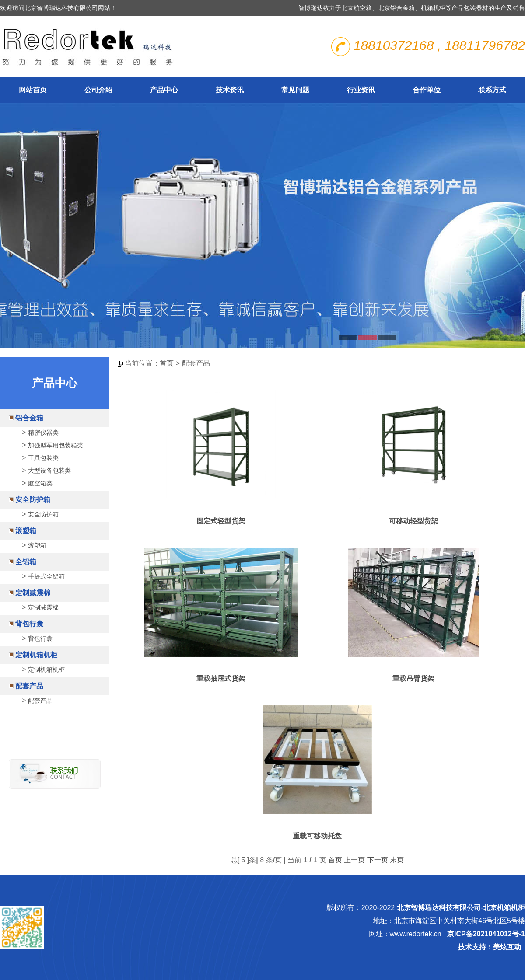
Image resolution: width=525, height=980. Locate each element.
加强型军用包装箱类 (56, 445)
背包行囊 (29, 624)
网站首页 (33, 90)
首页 (167, 363)
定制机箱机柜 (36, 655)
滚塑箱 (26, 531)
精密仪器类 (43, 432)
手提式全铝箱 (46, 576)
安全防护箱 (33, 500)
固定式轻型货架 (221, 521)
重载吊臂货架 (413, 678)
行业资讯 (361, 90)
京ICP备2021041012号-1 (486, 934)
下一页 (378, 860)
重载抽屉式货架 (221, 678)
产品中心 (164, 90)
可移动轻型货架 (413, 521)
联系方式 (492, 90)
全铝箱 (26, 562)
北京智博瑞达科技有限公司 (439, 908)
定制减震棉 (33, 593)
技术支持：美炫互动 (490, 947)
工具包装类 (43, 458)
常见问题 (295, 90)
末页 (397, 860)
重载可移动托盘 (317, 836)
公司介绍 (98, 90)
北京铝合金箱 (396, 8)
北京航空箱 (357, 8)
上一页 (354, 860)
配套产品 (29, 686)
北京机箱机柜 (504, 908)
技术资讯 (230, 90)
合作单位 (427, 90)
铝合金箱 (29, 418)
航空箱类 (40, 483)
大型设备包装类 (49, 471)
